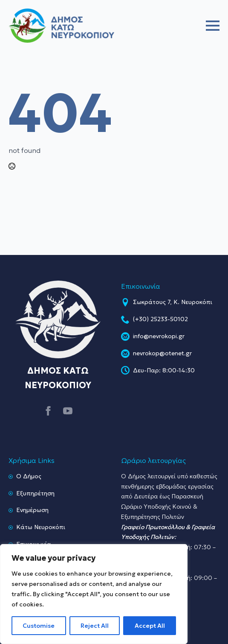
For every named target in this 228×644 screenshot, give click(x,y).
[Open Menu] (213, 26)
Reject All (95, 626)
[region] (94, 594)
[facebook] (48, 411)
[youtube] (68, 411)
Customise (39, 626)
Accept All (150, 626)
